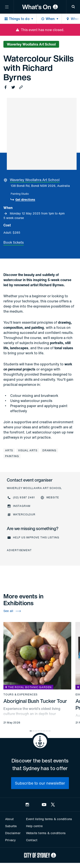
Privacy (10, 840)
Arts (9, 450)
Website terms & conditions (46, 833)
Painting (12, 456)
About (9, 819)
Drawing (49, 450)
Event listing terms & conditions (49, 819)
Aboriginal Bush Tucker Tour (35, 701)
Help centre (34, 826)
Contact (32, 840)
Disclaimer (13, 833)
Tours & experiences (20, 695)
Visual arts (28, 450)
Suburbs (11, 826)
